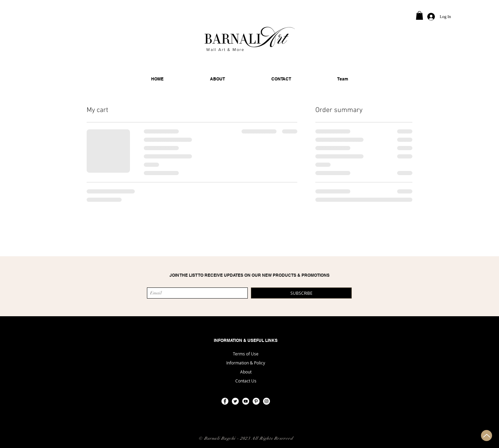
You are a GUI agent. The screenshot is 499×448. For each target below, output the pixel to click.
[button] (419, 15)
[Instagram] (266, 401)
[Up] (487, 436)
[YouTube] (246, 401)
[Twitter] (235, 401)
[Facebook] (225, 401)
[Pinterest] (256, 401)
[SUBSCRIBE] (301, 293)
